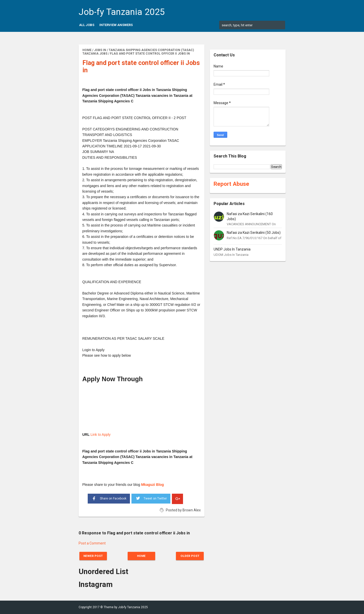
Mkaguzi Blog (152, 485)
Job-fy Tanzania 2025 (122, 12)
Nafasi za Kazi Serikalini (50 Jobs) (254, 233)
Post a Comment (92, 543)
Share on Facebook (109, 498)
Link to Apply (100, 435)
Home (142, 556)
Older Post (189, 556)
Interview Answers (116, 25)
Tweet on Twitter (151, 498)
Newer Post (94, 556)
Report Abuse (231, 184)
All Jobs (87, 25)
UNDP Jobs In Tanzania (232, 249)
